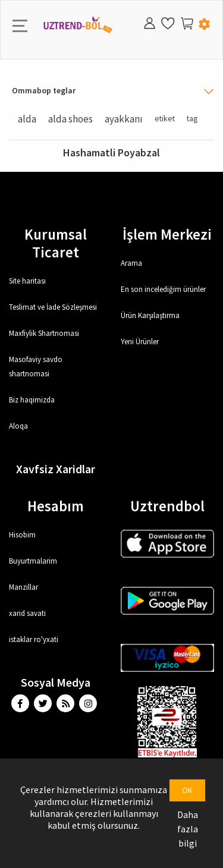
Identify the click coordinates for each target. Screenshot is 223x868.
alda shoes (70, 119)
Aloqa (18, 426)
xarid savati (27, 613)
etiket (165, 119)
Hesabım (56, 506)
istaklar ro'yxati (34, 639)
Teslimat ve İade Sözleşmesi (53, 307)
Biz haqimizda (32, 400)
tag (192, 119)
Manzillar (23, 587)
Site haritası (27, 281)
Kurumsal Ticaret (56, 243)
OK (187, 790)
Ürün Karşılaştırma (150, 315)
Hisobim (22, 535)
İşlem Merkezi (167, 234)
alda (27, 119)
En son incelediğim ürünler (163, 289)
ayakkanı (124, 119)
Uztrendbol (167, 506)
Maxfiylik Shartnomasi (44, 333)
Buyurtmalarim (33, 561)
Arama (131, 263)
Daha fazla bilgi (188, 829)
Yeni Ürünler (140, 342)
